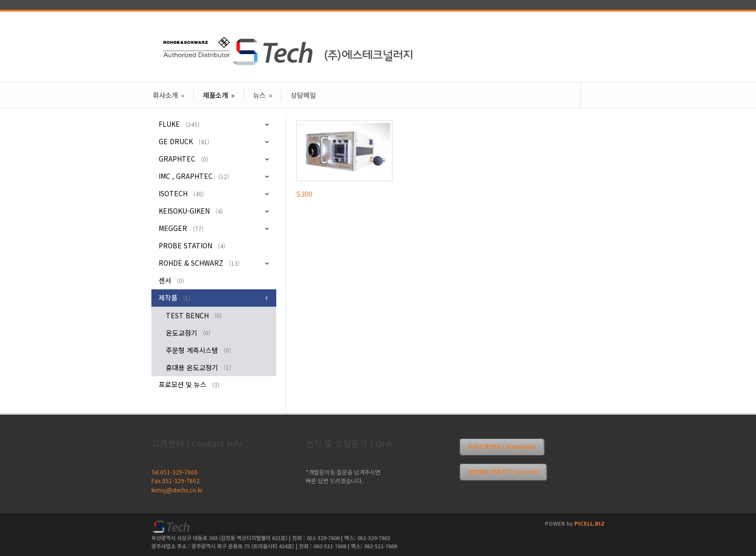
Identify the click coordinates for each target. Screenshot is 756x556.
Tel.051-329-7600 (175, 472)
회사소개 (169, 95)
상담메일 (303, 95)
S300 (304, 194)
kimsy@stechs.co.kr (177, 490)
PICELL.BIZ (589, 523)
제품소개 (219, 95)
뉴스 (263, 95)
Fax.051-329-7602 (175, 481)
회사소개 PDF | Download (502, 446)
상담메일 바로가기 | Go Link (503, 471)
